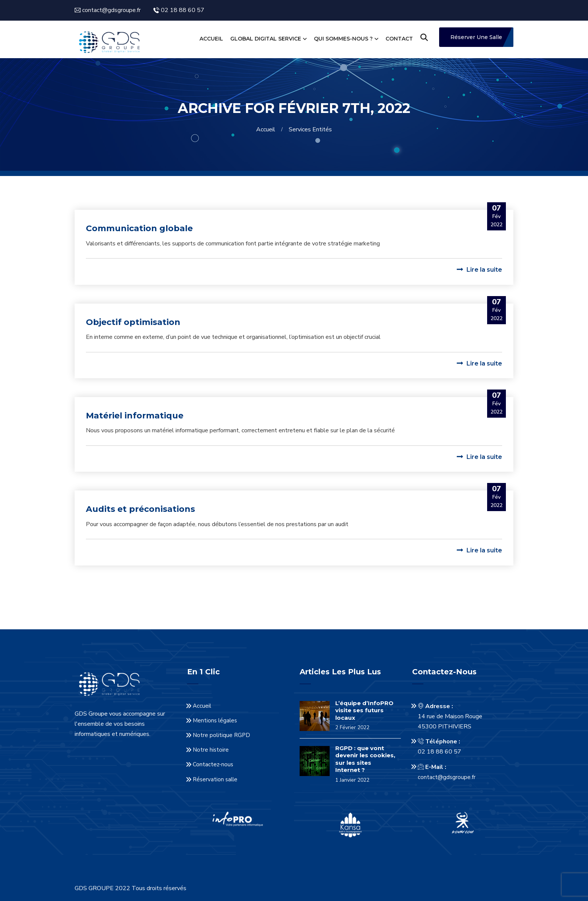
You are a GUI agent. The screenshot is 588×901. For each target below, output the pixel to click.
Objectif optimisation (133, 322)
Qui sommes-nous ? (343, 39)
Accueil (211, 39)
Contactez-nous (213, 764)
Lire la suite (479, 270)
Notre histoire (211, 750)
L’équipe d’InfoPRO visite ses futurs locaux (364, 710)
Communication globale (139, 228)
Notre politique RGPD (221, 735)
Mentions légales (215, 720)
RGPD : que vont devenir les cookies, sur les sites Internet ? (365, 759)
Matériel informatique (135, 416)
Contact (399, 39)
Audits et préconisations (140, 509)
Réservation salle (215, 779)
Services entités (310, 129)
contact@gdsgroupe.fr (447, 777)
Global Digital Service (266, 39)
